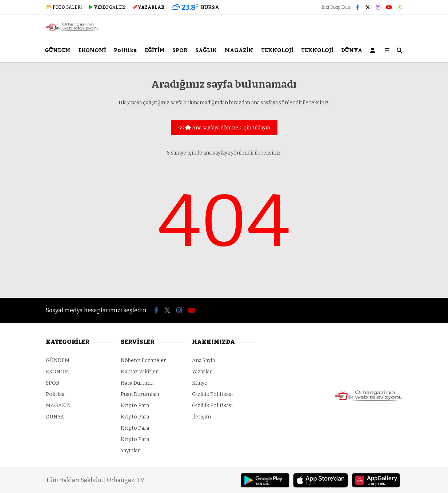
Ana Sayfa (203, 360)
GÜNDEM (57, 50)
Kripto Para (135, 406)
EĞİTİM (155, 50)
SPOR (180, 50)
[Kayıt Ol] (374, 50)
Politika (125, 50)
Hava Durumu (137, 383)
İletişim (201, 417)
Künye (200, 383)
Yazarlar (202, 372)
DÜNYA (352, 50)
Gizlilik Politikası (212, 394)
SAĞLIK (206, 50)
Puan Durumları (140, 394)
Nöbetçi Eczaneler (143, 360)
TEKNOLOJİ (277, 50)
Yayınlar (130, 451)
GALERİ (64, 7)
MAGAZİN (239, 50)
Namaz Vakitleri (140, 372)
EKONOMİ (92, 50)
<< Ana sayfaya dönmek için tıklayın (224, 128)
